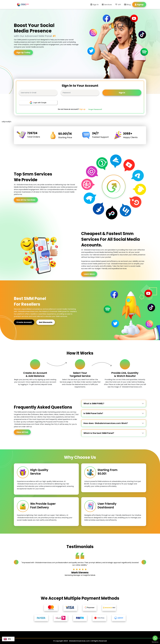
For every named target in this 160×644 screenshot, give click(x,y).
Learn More (89, 274)
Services (107, 5)
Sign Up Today (23, 52)
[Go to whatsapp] (155, 638)
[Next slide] (144, 562)
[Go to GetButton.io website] (155, 642)
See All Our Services (26, 200)
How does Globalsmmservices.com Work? (106, 423)
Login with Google (38, 103)
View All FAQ (22, 432)
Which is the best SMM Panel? (99, 433)
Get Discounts (46, 322)
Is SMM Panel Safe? (93, 413)
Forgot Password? (95, 109)
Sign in (95, 5)
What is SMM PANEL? (94, 403)
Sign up (82, 109)
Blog (127, 5)
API (118, 5)
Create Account (24, 322)
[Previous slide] (16, 562)
